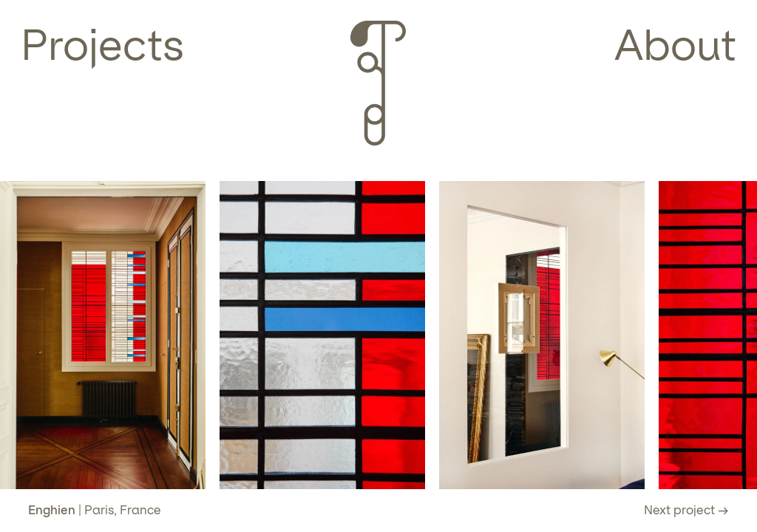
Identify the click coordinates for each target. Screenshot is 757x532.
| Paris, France (95, 510)
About (675, 45)
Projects (102, 45)
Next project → (686, 510)
